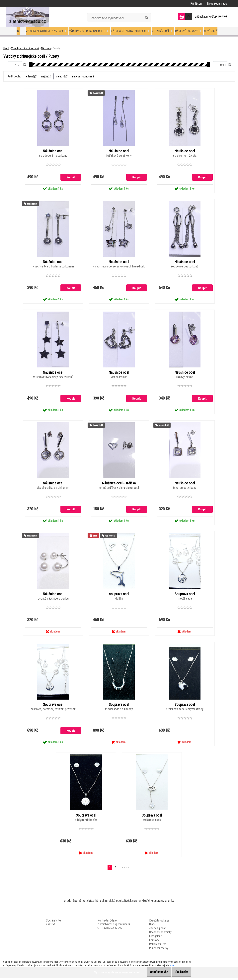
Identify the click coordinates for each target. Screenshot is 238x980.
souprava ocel (119, 595)
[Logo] (27, 17)
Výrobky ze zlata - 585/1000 (128, 31)
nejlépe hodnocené (83, 76)
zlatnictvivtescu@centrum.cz (114, 926)
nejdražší (46, 76)
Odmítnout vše (153, 972)
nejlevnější (31, 76)
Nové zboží (211, 31)
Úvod (6, 48)
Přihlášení (196, 3)
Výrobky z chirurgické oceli (87, 31)
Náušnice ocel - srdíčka (119, 484)
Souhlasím (180, 972)
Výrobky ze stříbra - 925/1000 (44, 31)
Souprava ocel (185, 595)
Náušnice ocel (53, 151)
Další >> (124, 869)
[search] (147, 18)
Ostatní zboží (160, 31)
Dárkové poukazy (186, 31)
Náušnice (46, 48)
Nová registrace (217, 3)
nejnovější (62, 76)
